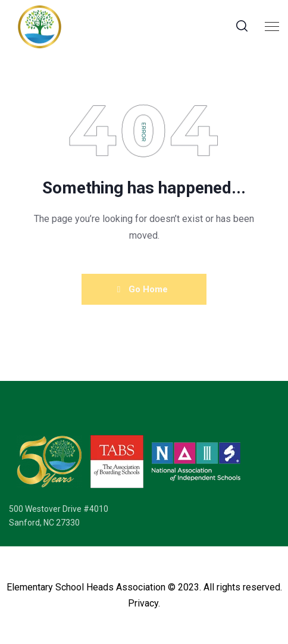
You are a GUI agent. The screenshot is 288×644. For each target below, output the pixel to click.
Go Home (143, 289)
